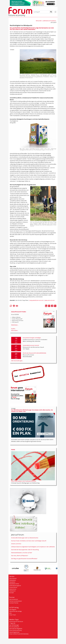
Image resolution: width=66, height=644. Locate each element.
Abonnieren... (15, 330)
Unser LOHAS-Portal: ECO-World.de (19, 634)
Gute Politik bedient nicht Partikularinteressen (24, 481)
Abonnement (13, 578)
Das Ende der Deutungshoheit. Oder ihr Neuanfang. (25, 550)
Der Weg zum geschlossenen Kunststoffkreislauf (24, 559)
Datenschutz (13, 589)
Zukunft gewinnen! (14, 632)
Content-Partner (14, 603)
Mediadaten (13, 580)
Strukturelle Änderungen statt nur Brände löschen (25, 538)
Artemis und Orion (16, 544)
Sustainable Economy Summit (31, 345)
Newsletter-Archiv (14, 584)
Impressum (12, 591)
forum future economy (16, 630)
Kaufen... (14, 329)
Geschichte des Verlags (16, 611)
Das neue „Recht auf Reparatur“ (20, 556)
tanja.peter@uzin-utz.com (36, 300)
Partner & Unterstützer (16, 601)
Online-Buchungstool (15, 586)
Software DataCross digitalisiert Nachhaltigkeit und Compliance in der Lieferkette (33, 547)
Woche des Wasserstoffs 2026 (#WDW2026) (34, 353)
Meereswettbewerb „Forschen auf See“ (22, 553)
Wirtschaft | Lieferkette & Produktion (46, 21)
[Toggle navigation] (56, 12)
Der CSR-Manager (14, 625)
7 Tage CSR (12, 623)
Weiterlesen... (15, 325)
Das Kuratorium (14, 599)
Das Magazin (13, 610)
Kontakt (12, 593)
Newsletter (12, 582)
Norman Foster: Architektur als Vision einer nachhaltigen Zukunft (29, 541)
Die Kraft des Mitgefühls (16, 629)
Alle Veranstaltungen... (17, 361)
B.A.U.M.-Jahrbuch (14, 627)
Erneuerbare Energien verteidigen (32, 338)
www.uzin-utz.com (50, 300)
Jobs (11, 613)
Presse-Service (13, 587)
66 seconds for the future (16, 621)
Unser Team (13, 615)
